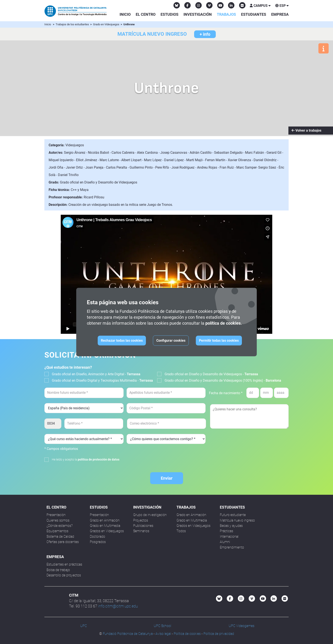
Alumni (225, 542)
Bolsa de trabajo (58, 570)
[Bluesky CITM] (177, 5)
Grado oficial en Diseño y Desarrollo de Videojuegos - (211, 374)
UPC (84, 626)
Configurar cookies (171, 340)
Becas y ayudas (231, 526)
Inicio (125, 14)
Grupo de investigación (150, 515)
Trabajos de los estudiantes (73, 24)
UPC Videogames (242, 626)
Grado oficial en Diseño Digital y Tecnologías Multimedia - (102, 380)
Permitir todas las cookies (219, 340)
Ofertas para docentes (63, 542)
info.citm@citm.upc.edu (118, 606)
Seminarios (141, 531)
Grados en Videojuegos (107, 531)
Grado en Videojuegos (107, 24)
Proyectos (141, 520)
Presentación (56, 515)
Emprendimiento (232, 547)
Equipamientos (57, 531)
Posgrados (98, 542)
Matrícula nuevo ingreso (237, 520)
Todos (181, 531)
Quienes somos (58, 520)
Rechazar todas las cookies (122, 340)
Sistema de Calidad (60, 537)
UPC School (162, 626)
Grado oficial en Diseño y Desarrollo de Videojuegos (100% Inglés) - (223, 380)
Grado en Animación (105, 520)
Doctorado (97, 537)
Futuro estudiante (233, 515)
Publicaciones (143, 526)
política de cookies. (224, 323)
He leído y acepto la (86, 459)
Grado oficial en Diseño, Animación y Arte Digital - (96, 374)
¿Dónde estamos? (60, 526)
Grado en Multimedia (105, 526)
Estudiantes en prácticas (64, 564)
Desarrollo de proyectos (64, 575)
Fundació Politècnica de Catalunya (128, 634)
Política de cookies (187, 634)
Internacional (229, 537)
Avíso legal (163, 634)
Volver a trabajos (306, 130)
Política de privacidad (219, 634)
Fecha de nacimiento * (226, 393)
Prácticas (226, 531)
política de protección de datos (99, 459)
